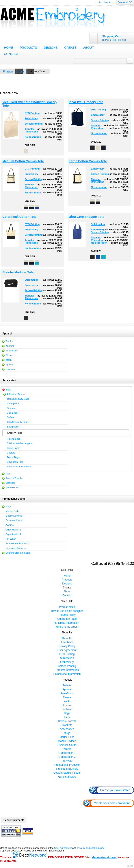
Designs (51, 48)
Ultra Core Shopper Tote (87, 217)
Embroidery (31, 118)
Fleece (9, 355)
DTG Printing (32, 113)
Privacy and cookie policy (91, 848)
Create (71, 48)
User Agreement (67, 650)
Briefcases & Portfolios (19, 467)
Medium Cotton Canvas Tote (23, 161)
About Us (67, 638)
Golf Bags (12, 413)
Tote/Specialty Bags (18, 422)
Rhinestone (31, 132)
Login (98, 2)
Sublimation (98, 224)
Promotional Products (17, 543)
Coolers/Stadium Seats (18, 553)
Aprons (9, 364)
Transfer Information (67, 670)
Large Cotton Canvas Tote (88, 161)
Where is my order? (67, 627)
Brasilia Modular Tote (18, 272)
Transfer (29, 129)
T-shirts (9, 341)
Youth (9, 360)
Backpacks (13, 427)
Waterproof (13, 403)
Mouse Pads (12, 511)
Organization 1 (13, 530)
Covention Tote (15, 462)
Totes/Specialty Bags (18, 399)
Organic (11, 408)
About (88, 48)
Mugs (8, 506)
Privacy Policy (67, 646)
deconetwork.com (104, 857)
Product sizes (67, 607)
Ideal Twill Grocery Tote (86, 102)
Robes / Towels (14, 478)
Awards (9, 525)
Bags (21, 71)
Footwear (11, 369)
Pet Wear (11, 539)
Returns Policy (67, 615)
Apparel (10, 346)
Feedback (67, 642)
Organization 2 (13, 534)
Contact (11, 54)
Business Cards (14, 520)
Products (29, 48)
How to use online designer (67, 611)
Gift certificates (67, 777)
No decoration (33, 137)
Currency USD (125, 2)
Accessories (12, 487)
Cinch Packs (14, 448)
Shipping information (67, 623)
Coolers (11, 453)
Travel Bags (13, 457)
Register (108, 2)
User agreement (63, 848)
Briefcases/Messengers (19, 443)
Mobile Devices (14, 516)
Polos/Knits (12, 351)
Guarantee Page (67, 619)
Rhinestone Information (67, 674)
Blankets (10, 483)
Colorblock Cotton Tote (20, 217)
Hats (8, 474)
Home (9, 48)
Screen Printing (34, 124)
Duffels (11, 417)
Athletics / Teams (16, 394)
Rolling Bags (14, 439)
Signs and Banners (16, 548)
